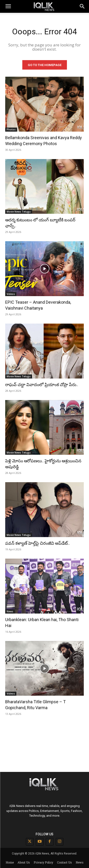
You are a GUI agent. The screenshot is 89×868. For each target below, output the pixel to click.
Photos (11, 129)
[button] (82, 6)
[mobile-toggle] (8, 6)
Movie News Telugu (19, 212)
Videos (11, 294)
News (10, 611)
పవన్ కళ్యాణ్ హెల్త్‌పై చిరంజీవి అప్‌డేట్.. (37, 543)
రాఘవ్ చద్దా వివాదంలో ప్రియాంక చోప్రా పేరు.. (42, 385)
